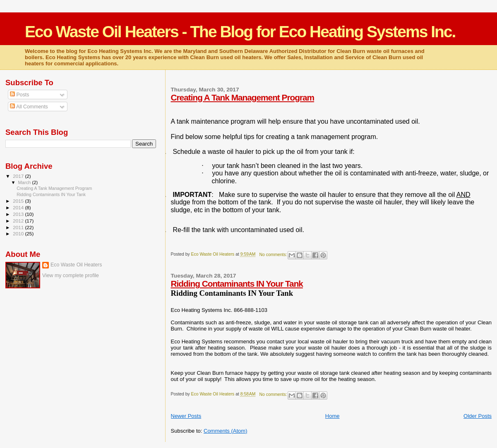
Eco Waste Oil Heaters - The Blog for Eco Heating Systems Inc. (240, 32)
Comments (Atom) (225, 431)
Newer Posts (186, 416)
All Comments (29, 107)
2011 (19, 227)
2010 (19, 234)
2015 (19, 201)
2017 (19, 176)
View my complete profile (71, 276)
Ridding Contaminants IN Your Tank (237, 284)
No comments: (274, 255)
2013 (19, 214)
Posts (19, 95)
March (25, 182)
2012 (19, 221)
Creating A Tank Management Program (243, 97)
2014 (19, 207)
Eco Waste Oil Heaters (76, 265)
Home (333, 416)
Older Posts (478, 416)
